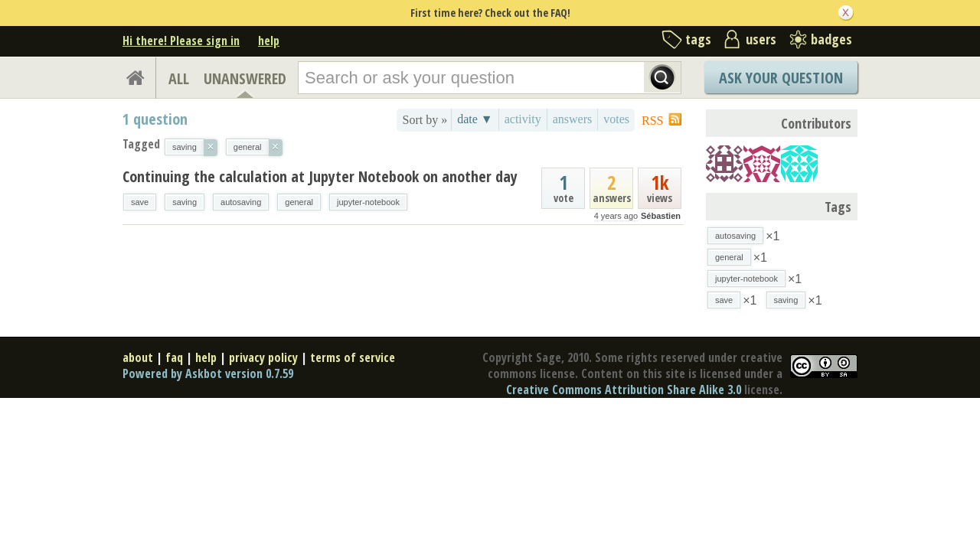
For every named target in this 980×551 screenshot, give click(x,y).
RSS (652, 121)
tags (698, 39)
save (140, 202)
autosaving (241, 202)
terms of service (353, 357)
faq (174, 357)
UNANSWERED (245, 78)
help (269, 41)
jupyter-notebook (368, 202)
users (761, 39)
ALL (179, 78)
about (138, 357)
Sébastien (661, 216)
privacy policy (263, 357)
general (299, 202)
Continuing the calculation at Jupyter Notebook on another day (320, 176)
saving (185, 202)
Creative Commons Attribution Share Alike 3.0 (624, 390)
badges (831, 39)
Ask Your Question (781, 78)
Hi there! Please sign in (181, 41)
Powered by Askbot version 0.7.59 (208, 373)
